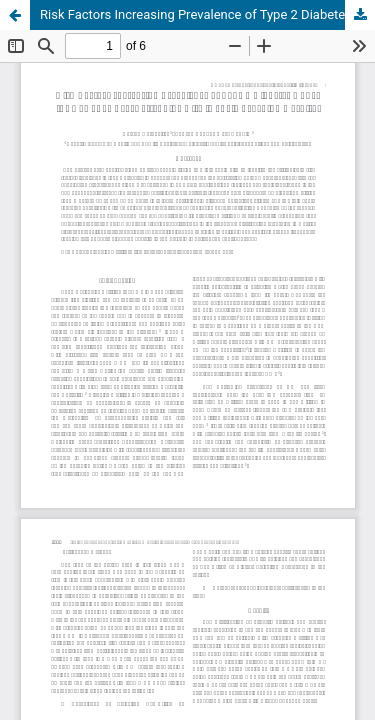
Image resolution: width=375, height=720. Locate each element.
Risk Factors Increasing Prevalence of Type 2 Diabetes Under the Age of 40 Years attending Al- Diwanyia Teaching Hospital (207, 14)
